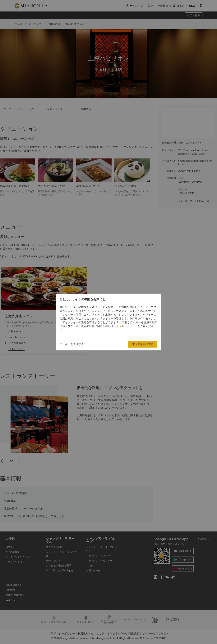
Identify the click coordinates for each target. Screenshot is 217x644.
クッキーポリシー (127, 326)
